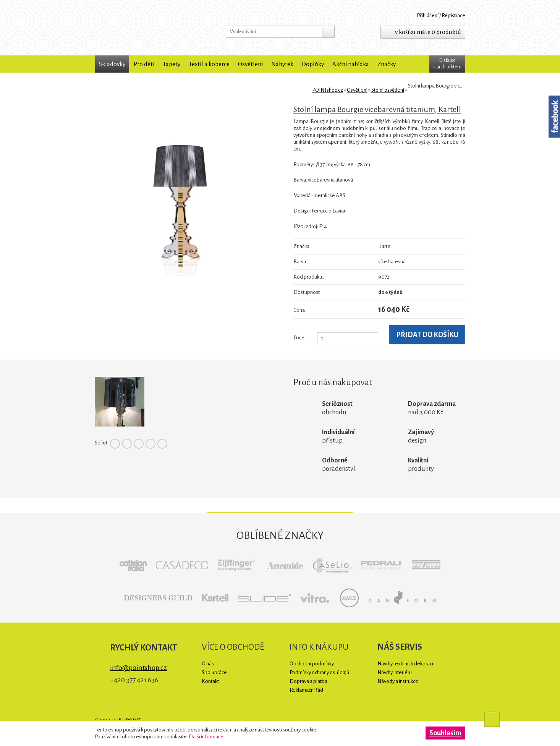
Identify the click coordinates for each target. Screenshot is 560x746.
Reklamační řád (306, 690)
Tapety (172, 64)
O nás (208, 664)
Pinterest (139, 444)
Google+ (151, 444)
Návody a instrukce (398, 681)
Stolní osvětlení (388, 90)
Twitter (127, 444)
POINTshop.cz (144, 28)
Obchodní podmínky (312, 664)
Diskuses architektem (447, 64)
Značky (387, 64)
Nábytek (282, 64)
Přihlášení (428, 15)
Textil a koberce (209, 64)
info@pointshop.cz (138, 668)
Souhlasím (445, 733)
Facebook (115, 444)
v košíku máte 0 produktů (428, 32)
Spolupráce (214, 672)
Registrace (453, 15)
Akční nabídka (351, 64)
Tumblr (162, 444)
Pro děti (144, 64)
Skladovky (112, 64)
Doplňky (313, 64)
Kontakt (210, 681)
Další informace (206, 737)
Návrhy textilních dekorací (405, 664)
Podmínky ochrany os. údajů (320, 672)
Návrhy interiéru (395, 672)
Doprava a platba (308, 681)
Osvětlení (250, 64)
